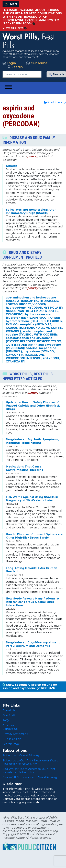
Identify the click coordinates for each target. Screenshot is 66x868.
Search (15, 67)
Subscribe (37, 63)
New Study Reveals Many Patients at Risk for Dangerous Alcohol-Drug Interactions (33, 602)
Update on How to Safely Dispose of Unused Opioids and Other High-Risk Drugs (33, 406)
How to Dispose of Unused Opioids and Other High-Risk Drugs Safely (35, 536)
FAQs (6, 720)
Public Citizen (12, 739)
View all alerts (15, 28)
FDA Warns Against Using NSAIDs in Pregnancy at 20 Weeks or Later (32, 499)
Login (9, 63)
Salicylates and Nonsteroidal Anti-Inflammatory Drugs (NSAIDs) (31, 211)
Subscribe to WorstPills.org (21, 755)
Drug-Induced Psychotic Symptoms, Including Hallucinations (32, 441)
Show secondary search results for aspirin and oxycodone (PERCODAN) (30, 686)
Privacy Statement (15, 734)
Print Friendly (55, 102)
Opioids (12, 166)
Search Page (11, 744)
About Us (9, 710)
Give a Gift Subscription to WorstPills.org (30, 777)
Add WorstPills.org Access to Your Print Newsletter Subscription (29, 771)
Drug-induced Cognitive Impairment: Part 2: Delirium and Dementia (33, 644)
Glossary (8, 725)
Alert (11, 4)
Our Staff (9, 715)
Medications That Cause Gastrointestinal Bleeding (25, 468)
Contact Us (10, 729)
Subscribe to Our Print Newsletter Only (30, 762)
